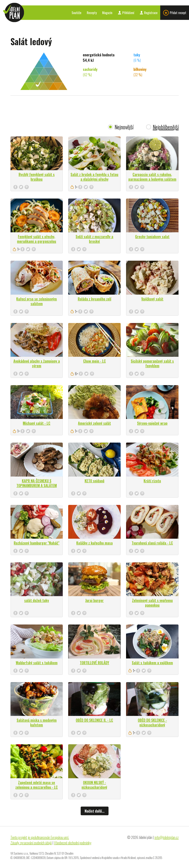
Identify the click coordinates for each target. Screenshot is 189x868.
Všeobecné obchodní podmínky (73, 843)
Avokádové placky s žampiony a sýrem (37, 363)
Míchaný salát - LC (37, 423)
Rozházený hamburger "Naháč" (37, 543)
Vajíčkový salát (152, 299)
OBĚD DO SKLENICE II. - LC (94, 720)
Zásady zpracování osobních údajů (31, 843)
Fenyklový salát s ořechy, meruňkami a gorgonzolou (37, 239)
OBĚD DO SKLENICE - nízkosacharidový (152, 722)
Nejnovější (124, 127)
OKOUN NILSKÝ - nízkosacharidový (94, 785)
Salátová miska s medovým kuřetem (37, 722)
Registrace (149, 13)
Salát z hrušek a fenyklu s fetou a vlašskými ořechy (94, 177)
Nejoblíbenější (166, 127)
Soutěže (77, 13)
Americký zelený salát (94, 423)
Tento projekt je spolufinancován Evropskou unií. (40, 837)
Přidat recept (175, 13)
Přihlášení (126, 13)
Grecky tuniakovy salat (152, 236)
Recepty (92, 13)
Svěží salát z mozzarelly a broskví (94, 239)
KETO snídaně (94, 481)
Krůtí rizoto (152, 481)
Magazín (107, 13)
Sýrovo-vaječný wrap (152, 423)
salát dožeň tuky (37, 600)
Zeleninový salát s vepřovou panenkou (152, 603)
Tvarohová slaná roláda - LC (152, 543)
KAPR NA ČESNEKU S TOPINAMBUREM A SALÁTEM (37, 483)
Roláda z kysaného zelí (94, 299)
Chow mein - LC (94, 361)
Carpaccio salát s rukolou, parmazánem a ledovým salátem (152, 177)
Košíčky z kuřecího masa (94, 543)
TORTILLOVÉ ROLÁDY (94, 663)
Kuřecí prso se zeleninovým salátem (37, 301)
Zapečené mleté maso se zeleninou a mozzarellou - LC (37, 785)
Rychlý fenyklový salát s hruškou (37, 177)
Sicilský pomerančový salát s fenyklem (152, 363)
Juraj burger (94, 600)
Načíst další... (95, 811)
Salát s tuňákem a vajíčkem (152, 663)
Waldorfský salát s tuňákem (37, 663)
